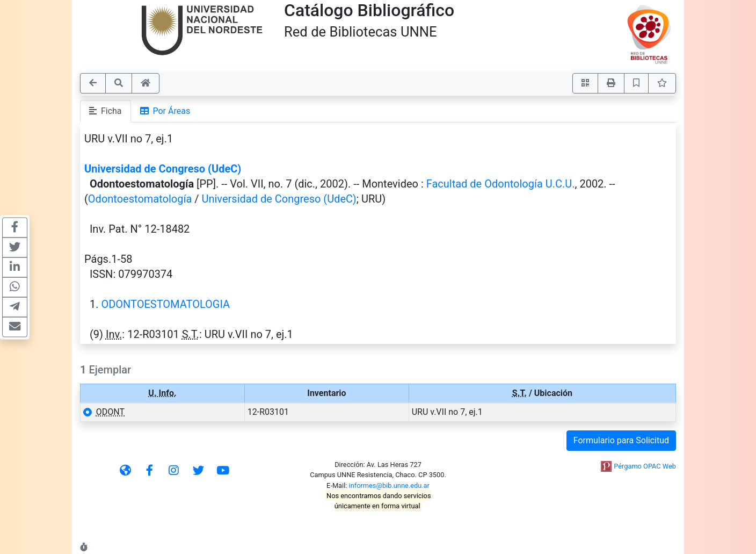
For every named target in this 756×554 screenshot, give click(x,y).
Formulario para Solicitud (621, 440)
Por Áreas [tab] (165, 111)
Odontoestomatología (140, 199)
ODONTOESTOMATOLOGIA (165, 304)
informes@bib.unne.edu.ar (389, 485)
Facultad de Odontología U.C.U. (501, 184)
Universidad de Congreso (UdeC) (163, 169)
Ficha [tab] (106, 111)
